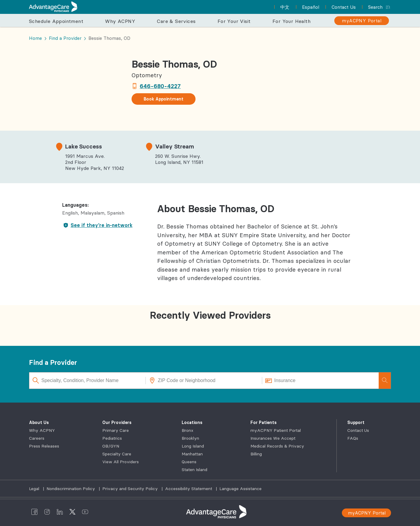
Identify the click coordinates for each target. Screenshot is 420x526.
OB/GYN (111, 446)
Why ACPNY (120, 21)
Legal (35, 489)
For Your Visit (234, 21)
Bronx (188, 430)
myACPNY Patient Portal (276, 430)
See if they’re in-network (97, 225)
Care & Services (176, 21)
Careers (37, 438)
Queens (189, 462)
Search (375, 7)
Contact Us (358, 430)
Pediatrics (112, 438)
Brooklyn (190, 438)
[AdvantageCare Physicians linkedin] (60, 512)
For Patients (264, 422)
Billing (256, 454)
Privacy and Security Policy (131, 489)
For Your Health (291, 21)
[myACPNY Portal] (362, 21)
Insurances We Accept (273, 438)
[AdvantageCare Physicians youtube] (85, 512)
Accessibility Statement (189, 489)
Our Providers (117, 422)
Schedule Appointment (56, 21)
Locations (192, 422)
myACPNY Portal (367, 513)
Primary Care (116, 430)
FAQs (353, 438)
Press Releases (44, 446)
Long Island (193, 446)
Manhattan (192, 454)
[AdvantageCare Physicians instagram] (47, 512)
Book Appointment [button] (164, 99)
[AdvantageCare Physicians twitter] (72, 512)
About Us (39, 422)
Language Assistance (240, 489)
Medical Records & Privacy (277, 446)
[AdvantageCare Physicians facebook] (34, 512)
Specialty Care (117, 454)
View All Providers (121, 462)
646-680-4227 (160, 86)
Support (356, 422)
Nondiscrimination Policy (71, 489)
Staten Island (194, 470)
